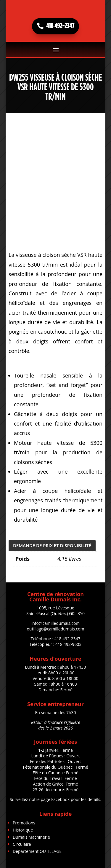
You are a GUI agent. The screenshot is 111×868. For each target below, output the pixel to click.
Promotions (24, 823)
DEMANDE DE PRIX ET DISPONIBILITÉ (52, 545)
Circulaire (22, 844)
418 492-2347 (60, 26)
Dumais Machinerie (31, 837)
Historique (23, 830)
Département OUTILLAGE (37, 851)
